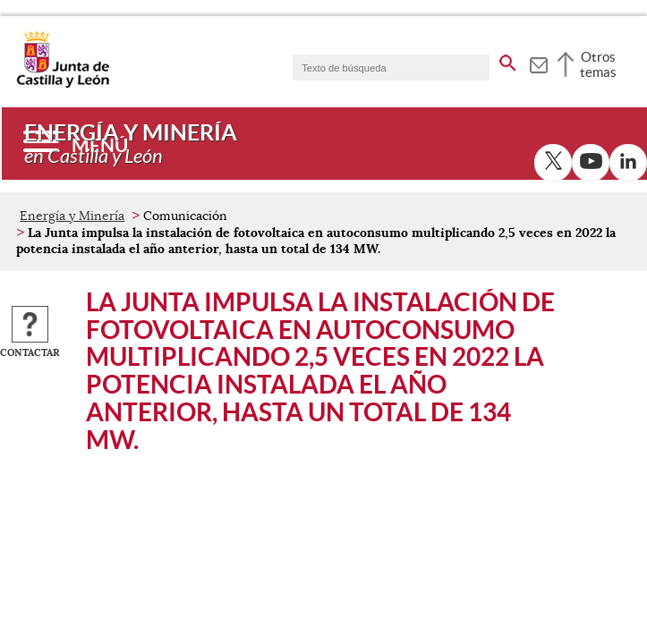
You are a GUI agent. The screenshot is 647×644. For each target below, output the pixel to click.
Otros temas (598, 64)
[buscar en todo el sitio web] (508, 60)
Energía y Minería (72, 216)
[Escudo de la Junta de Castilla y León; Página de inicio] (63, 84)
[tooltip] (538, 63)
